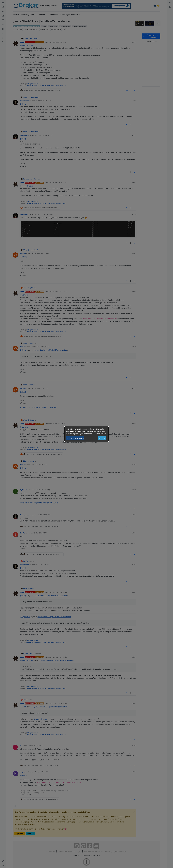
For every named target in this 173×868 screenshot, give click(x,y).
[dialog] (86, 434)
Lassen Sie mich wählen (75, 438)
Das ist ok (102, 438)
